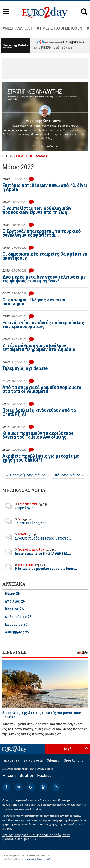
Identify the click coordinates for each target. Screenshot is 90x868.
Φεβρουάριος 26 (18, 617)
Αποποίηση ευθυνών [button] (45, 146)
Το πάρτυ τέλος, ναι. (24, 521)
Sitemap (53, 760)
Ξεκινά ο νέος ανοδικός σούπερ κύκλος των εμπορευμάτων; (43, 325)
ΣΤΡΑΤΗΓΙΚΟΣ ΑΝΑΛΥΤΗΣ (34, 156)
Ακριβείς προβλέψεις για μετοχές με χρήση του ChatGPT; (41, 458)
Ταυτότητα (11, 760)
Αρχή (67, 749)
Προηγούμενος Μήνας (26, 475)
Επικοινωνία (33, 760)
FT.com (9, 775)
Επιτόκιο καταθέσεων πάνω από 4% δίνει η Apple (45, 187)
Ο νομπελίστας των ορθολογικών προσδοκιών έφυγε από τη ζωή (37, 210)
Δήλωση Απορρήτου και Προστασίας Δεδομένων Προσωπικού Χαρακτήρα (36, 837)
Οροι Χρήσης (74, 760)
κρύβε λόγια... (26, 506)
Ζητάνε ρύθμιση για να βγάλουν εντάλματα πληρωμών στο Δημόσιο (39, 347)
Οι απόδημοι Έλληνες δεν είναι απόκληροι (34, 302)
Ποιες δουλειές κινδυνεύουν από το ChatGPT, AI (39, 412)
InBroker (36, 809)
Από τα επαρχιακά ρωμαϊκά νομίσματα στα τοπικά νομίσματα (42, 389)
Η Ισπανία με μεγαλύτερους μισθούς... (40, 567)
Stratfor (26, 775)
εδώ (46, 48)
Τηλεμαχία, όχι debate (25, 368)
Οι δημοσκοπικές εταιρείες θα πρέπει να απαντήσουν (45, 256)
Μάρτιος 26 (14, 609)
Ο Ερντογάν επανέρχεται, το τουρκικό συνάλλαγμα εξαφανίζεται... (42, 233)
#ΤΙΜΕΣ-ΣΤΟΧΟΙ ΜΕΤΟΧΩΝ (60, 28)
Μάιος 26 (12, 594)
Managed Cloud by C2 (38, 859)
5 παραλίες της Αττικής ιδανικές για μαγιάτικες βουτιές (42, 715)
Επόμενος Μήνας (68, 475)
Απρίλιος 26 (15, 601)
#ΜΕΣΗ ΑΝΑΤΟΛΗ (17, 28)
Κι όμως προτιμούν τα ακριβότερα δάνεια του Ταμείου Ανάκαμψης (38, 435)
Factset (44, 775)
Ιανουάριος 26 (16, 625)
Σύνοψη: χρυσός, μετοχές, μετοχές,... (37, 536)
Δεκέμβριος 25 (17, 632)
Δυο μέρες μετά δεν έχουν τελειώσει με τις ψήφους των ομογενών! (44, 279)
